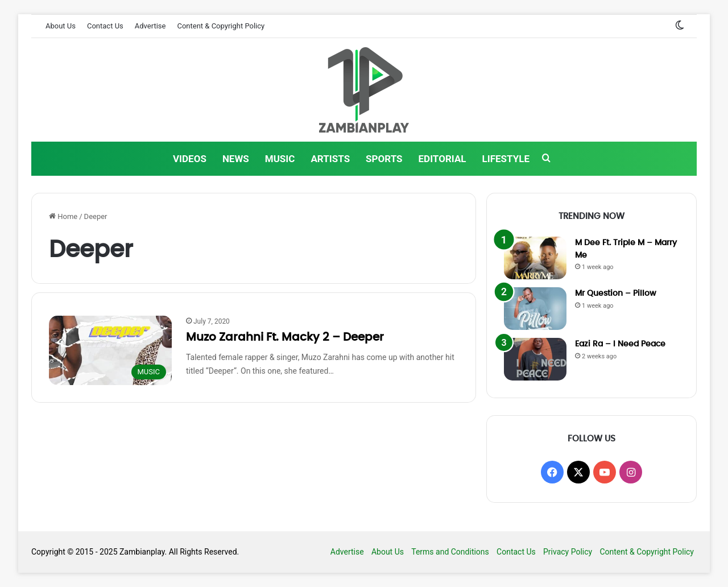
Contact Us (105, 26)
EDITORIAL (442, 159)
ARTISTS (330, 159)
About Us (61, 26)
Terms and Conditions (450, 552)
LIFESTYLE (506, 159)
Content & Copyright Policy (221, 26)
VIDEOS (190, 159)
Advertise (150, 26)
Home (63, 216)
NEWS (236, 159)
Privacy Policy (568, 552)
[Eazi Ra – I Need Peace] (535, 359)
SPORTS (384, 159)
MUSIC (280, 159)
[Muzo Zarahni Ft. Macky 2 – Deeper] (110, 350)
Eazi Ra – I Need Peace (620, 344)
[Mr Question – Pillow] (535, 309)
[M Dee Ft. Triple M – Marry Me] (535, 258)
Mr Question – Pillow (616, 293)
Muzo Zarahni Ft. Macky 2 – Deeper (285, 337)
